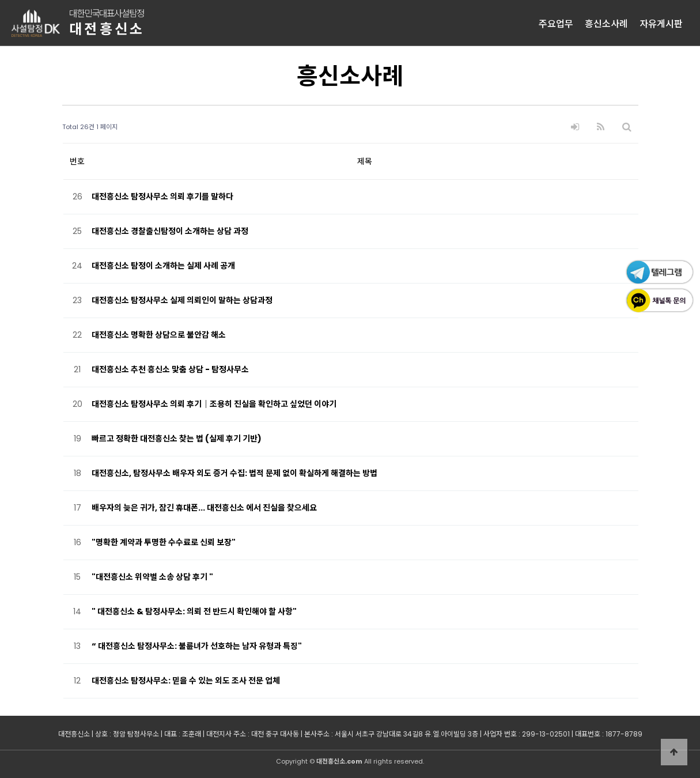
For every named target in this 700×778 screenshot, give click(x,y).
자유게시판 (661, 23)
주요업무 (556, 23)
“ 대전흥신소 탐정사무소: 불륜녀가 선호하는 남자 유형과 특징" (197, 646)
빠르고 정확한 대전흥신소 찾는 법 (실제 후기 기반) (177, 439)
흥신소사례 (606, 23)
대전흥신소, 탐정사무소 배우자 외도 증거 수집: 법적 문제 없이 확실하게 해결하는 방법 (234, 473)
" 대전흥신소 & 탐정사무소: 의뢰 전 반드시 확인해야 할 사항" (194, 611)
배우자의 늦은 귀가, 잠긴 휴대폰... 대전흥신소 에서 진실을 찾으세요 (204, 508)
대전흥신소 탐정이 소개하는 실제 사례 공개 (163, 266)
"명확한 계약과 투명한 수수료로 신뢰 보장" (164, 542)
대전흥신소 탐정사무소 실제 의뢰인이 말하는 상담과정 (182, 300)
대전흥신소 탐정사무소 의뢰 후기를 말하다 (162, 197)
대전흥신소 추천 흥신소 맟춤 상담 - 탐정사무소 (170, 369)
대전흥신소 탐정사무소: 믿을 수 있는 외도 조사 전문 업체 (186, 681)
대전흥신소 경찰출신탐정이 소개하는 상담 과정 (170, 231)
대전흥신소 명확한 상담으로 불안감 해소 (159, 335)
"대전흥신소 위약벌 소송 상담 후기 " (152, 577)
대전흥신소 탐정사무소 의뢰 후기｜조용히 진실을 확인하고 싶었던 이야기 (214, 404)
